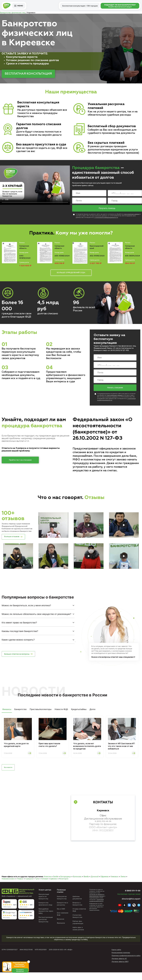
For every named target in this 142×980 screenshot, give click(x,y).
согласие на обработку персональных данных (97, 903)
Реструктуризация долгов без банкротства (46, 927)
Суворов (29, 886)
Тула (37, 886)
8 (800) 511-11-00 (128, 898)
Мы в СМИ (61, 916)
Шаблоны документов (77, 905)
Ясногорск (64, 886)
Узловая (45, 886)
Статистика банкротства (77, 924)
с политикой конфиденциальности (106, 219)
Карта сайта (116, 957)
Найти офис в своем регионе (78, 936)
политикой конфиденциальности (96, 908)
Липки (123, 884)
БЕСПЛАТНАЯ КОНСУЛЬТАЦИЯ (28, 74)
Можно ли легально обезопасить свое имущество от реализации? (36, 618)
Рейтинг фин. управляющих (78, 930)
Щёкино (54, 886)
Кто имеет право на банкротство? (19, 627)
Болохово (77, 884)
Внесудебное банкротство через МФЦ (44, 919)
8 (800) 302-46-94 (103, 830)
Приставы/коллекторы (41, 714)
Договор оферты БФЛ (120, 969)
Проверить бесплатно (23, 977)
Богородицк (66, 884)
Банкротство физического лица (46, 911)
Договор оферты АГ (119, 966)
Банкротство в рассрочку (63, 911)
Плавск (20, 886)
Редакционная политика (121, 960)
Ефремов (105, 884)
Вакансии (61, 929)
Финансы (7, 714)
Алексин (47, 884)
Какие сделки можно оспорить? (18, 644)
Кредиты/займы (79, 714)
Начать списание (115, 390)
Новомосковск (8, 886)
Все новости (10, 774)
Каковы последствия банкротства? (20, 636)
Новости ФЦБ (61, 714)
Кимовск (114, 884)
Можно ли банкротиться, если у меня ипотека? (26, 610)
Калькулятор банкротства (62, 905)
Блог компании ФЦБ (61, 923)
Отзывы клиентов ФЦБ (78, 918)
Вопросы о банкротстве (77, 911)
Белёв (56, 884)
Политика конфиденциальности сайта (126, 963)
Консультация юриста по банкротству (44, 904)
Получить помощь (107, 209)
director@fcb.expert (130, 906)
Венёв (86, 884)
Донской (95, 884)
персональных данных (132, 215)
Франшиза (61, 933)
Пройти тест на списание (20, 463)
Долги (92, 714)
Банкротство (20, 714)
